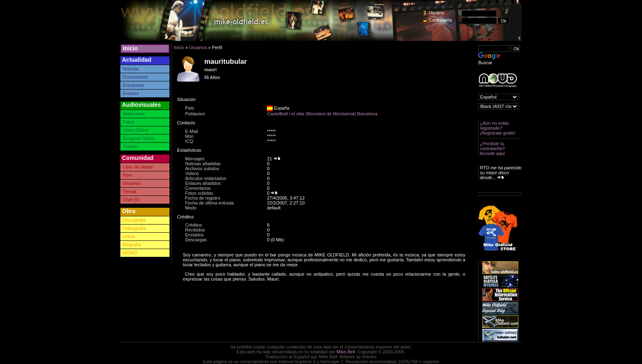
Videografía (134, 228)
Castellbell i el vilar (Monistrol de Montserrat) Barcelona (322, 114)
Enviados (194, 235)
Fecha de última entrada (209, 203)
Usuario (436, 13)
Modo (191, 208)
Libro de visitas (138, 167)
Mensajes (195, 159)
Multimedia (134, 114)
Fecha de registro (203, 198)
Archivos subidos (202, 169)
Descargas (196, 240)
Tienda (130, 191)
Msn (189, 136)
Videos (192, 173)
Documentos (136, 77)
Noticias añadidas (203, 164)
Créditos (193, 225)
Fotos (129, 122)
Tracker (130, 146)
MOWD (130, 253)
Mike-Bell (346, 352)
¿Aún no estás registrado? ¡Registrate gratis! (498, 128)
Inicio (130, 48)
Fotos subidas (199, 193)
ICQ (189, 141)
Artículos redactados (206, 178)
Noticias (131, 69)
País (190, 108)
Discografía (134, 220)
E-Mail (191, 131)
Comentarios (198, 188)
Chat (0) (131, 200)
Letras (129, 236)
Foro (128, 175)
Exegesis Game (139, 138)
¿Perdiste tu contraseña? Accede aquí (492, 148)
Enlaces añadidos (203, 183)
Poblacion (195, 114)
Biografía (132, 245)
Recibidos (195, 230)
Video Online (136, 130)
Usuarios (132, 183)
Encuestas (133, 85)
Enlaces (131, 93)
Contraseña (440, 20)
